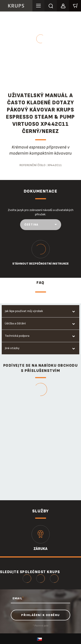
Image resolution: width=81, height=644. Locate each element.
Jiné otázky (12, 348)
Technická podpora (17, 336)
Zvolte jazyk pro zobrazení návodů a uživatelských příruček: (41, 212)
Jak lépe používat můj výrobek (24, 311)
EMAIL (18, 598)
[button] (63, 5)
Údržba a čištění (15, 323)
